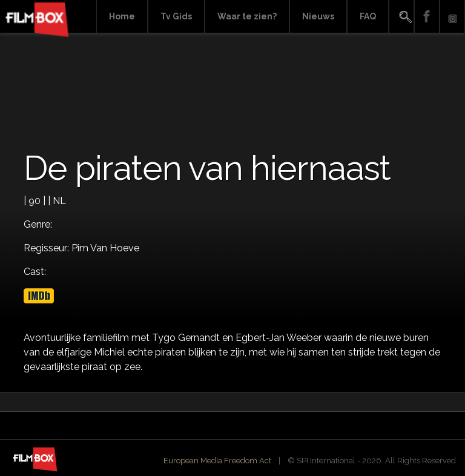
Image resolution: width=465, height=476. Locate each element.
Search (401, 17)
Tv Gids (176, 16)
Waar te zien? (247, 16)
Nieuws (318, 16)
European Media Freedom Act (217, 461)
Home (122, 16)
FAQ (368, 16)
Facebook (427, 17)
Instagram (452, 17)
